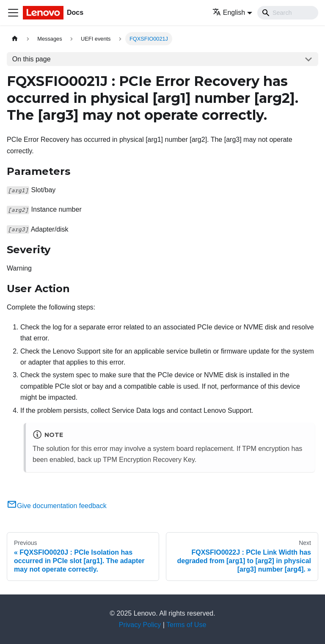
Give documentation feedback (57, 506)
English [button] (229, 12)
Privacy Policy (140, 625)
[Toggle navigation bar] (13, 13)
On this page (32, 59)
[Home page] (15, 39)
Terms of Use (186, 625)
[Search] (288, 13)
